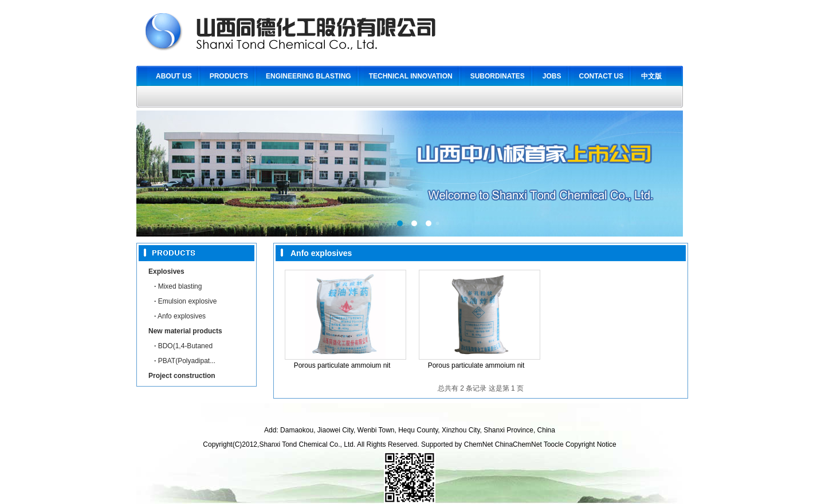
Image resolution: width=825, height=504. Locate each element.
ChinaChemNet (518, 444)
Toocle (554, 444)
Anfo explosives (180, 316)
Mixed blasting (178, 286)
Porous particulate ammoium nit (342, 365)
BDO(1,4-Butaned (183, 346)
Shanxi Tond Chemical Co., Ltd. (308, 444)
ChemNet (479, 444)
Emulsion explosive (185, 301)
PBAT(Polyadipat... (185, 361)
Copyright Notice (591, 444)
